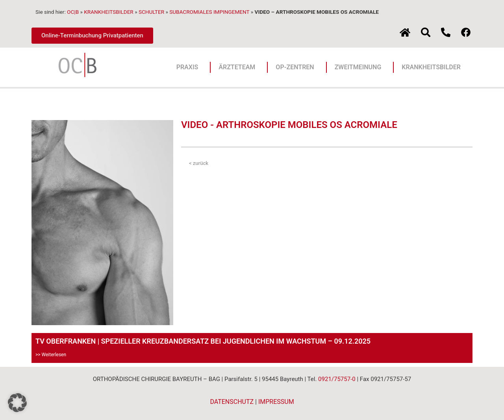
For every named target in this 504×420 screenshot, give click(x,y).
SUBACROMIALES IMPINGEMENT (209, 12)
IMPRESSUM (276, 402)
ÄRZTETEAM (239, 67)
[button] (17, 403)
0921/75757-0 (337, 379)
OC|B (73, 12)
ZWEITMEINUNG (360, 67)
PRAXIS (189, 67)
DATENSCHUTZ (232, 402)
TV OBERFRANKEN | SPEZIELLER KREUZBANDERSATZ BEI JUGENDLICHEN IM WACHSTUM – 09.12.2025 (203, 341)
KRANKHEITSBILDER (109, 12)
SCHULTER (151, 12)
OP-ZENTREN (297, 67)
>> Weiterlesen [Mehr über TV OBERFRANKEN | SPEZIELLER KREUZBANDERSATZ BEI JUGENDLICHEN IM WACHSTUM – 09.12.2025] (51, 355)
